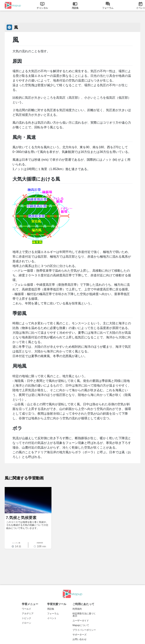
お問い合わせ (80, 639)
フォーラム (53, 614)
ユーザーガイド (81, 621)
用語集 (51, 609)
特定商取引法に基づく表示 (84, 615)
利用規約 (77, 609)
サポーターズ (80, 635)
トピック (27, 618)
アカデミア (28, 614)
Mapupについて (81, 625)
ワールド (27, 609)
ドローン (27, 623)
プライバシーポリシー (84, 630)
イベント (52, 618)
